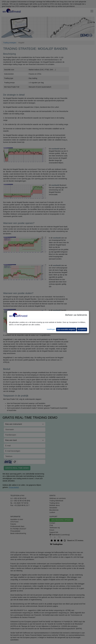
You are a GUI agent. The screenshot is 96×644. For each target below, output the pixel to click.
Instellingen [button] (51, 329)
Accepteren (82, 329)
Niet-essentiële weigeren (66, 329)
